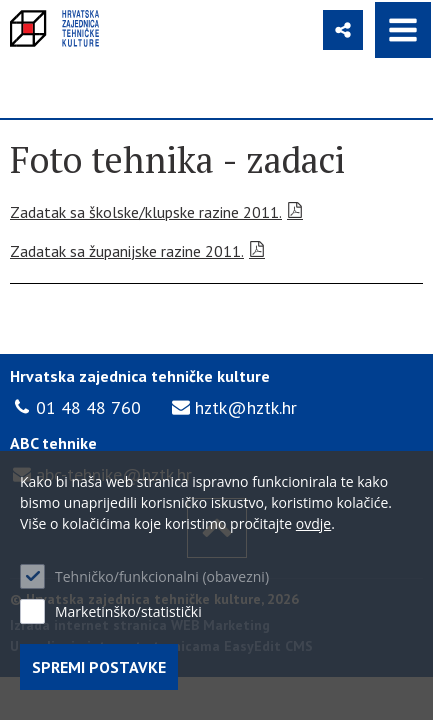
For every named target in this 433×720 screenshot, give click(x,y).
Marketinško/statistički (128, 611)
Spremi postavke (99, 667)
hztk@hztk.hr (246, 407)
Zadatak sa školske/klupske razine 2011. (146, 212)
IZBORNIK (403, 30)
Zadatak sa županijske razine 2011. (127, 251)
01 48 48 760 (88, 407)
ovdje (313, 523)
